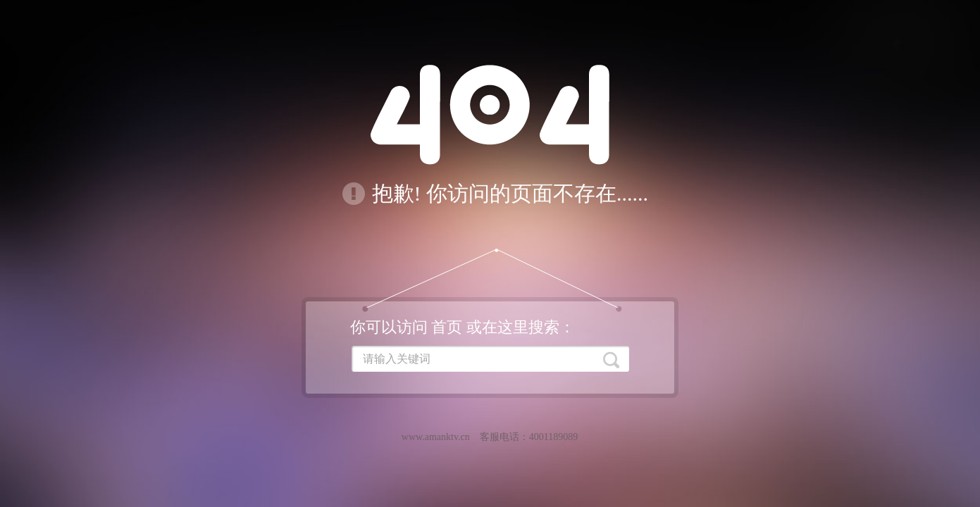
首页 (447, 327)
